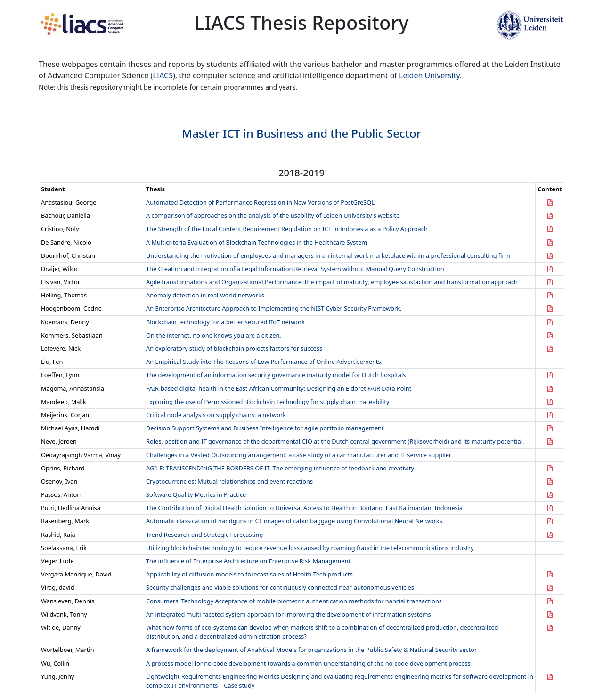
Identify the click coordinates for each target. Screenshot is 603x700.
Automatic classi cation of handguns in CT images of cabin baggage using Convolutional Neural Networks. (295, 521)
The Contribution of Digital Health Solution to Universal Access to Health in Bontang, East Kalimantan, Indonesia (304, 508)
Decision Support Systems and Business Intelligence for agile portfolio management (265, 428)
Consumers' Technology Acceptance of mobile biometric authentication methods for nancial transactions (294, 601)
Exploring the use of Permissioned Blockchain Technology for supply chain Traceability (268, 402)
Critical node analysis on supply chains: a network (216, 415)
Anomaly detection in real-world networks (205, 295)
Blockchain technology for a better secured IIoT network (225, 322)
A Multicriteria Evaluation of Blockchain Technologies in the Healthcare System (257, 242)
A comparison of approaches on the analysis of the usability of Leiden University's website (273, 215)
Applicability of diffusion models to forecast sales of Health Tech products (249, 574)
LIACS (163, 75)
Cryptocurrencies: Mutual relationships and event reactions (229, 481)
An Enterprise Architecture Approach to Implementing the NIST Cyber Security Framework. (274, 308)
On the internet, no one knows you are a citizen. (214, 335)
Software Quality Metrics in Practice (196, 494)
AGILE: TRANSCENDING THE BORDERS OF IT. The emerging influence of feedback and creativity (280, 468)
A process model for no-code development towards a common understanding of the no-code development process (308, 663)
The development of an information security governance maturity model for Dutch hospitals (276, 375)
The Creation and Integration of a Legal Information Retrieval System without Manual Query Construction (295, 269)
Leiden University (429, 75)
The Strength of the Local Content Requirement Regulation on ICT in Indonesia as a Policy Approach (287, 229)
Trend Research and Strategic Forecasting (204, 535)
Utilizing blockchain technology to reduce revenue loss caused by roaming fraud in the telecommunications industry (310, 548)
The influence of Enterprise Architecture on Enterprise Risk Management (248, 561)
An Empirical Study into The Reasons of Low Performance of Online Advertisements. (264, 362)
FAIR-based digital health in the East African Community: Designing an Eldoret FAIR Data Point (279, 388)
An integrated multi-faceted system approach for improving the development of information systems (289, 614)
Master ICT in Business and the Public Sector (301, 133)
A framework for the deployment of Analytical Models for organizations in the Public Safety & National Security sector (311, 650)
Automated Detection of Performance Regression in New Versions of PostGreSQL (260, 202)
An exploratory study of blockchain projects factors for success (234, 348)
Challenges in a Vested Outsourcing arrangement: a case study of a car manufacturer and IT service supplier (299, 455)
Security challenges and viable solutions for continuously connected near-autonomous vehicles (280, 587)
